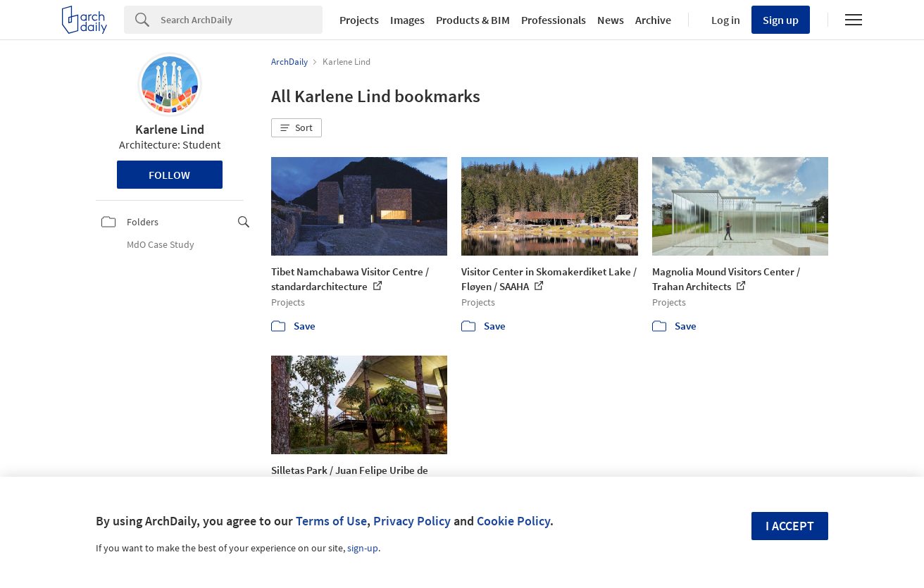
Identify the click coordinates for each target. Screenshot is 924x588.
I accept (790, 526)
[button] (296, 128)
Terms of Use (331, 521)
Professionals (554, 20)
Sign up (781, 20)
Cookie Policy (513, 521)
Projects (359, 20)
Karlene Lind (170, 129)
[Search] (242, 20)
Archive (653, 20)
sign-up (363, 548)
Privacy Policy (412, 521)
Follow (169, 175)
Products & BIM (473, 20)
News (611, 20)
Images (407, 20)
